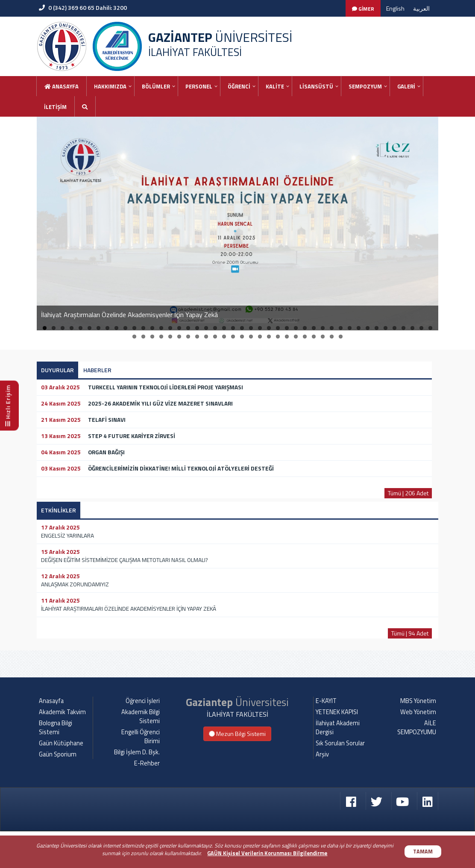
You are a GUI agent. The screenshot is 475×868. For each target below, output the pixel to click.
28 (287, 328)
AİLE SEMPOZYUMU (417, 764)
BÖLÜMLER (156, 86)
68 (341, 337)
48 (161, 337)
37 (368, 328)
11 (134, 328)
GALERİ (406, 86)
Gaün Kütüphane (61, 780)
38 (377, 328)
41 (403, 328)
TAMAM (423, 852)
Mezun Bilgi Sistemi (237, 770)
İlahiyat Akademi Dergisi (338, 764)
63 (296, 337)
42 (412, 328)
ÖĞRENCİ (239, 86)
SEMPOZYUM (365, 86)
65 (314, 337)
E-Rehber (147, 800)
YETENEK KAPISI (337, 749)
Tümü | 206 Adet (408, 493)
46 (143, 337)
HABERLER (97, 370)
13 (152, 328)
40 (394, 328)
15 (170, 328)
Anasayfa (62, 86)
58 (251, 337)
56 (233, 337)
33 (332, 328)
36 (359, 328)
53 (206, 337)
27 (278, 328)
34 (341, 328)
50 (179, 337)
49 (170, 337)
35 (350, 328)
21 (224, 328)
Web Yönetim (418, 749)
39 (386, 328)
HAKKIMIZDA (110, 86)
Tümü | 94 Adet (410, 633)
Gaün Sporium (58, 791)
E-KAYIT (326, 738)
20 (215, 328)
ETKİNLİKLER (59, 510)
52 (197, 337)
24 (251, 328)
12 (143, 328)
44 (430, 328)
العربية (421, 8)
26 (269, 328)
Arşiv (322, 791)
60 (269, 337)
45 (134, 337)
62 (287, 337)
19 (206, 328)
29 (296, 328)
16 (179, 328)
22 (233, 328)
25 (260, 328)
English (395, 8)
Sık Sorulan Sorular (340, 780)
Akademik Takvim (62, 749)
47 (152, 337)
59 (260, 337)
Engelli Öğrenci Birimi (141, 773)
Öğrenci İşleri (143, 738)
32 (323, 328)
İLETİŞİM (55, 107)
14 (161, 328)
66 (323, 337)
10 (125, 328)
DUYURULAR (57, 370)
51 (188, 337)
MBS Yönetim (418, 738)
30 (305, 328)
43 (421, 328)
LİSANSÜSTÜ (316, 86)
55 (224, 337)
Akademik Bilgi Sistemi (141, 753)
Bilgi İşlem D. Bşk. (137, 789)
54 (215, 337)
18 (197, 328)
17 (188, 328)
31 (314, 328)
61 (278, 337)
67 (332, 337)
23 (242, 328)
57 (242, 337)
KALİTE (275, 86)
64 (305, 337)
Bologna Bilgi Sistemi (56, 764)
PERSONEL (199, 86)
